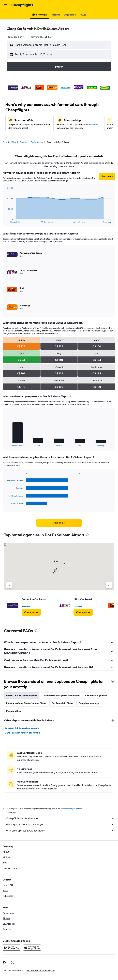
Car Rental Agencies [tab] (96, 696)
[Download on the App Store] (32, 948)
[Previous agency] (9, 585)
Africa (13, 142)
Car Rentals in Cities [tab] (62, 703)
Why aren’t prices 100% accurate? (61, 831)
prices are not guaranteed (71, 809)
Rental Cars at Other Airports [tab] (22, 696)
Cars (5, 142)
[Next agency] (109, 585)
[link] (107, 176)
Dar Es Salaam (37, 142)
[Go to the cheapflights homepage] (24, 5)
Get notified (92, 125)
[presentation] (87, 535)
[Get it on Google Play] (12, 948)
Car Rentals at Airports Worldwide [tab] (61, 696)
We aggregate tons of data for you (61, 825)
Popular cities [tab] (14, 711)
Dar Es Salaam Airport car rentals (22, 733)
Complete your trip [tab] (89, 703)
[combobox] (17, 37)
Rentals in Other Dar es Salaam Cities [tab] (26, 703)
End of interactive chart (5, 220)
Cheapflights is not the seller (61, 818)
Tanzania (23, 142)
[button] (6, 5)
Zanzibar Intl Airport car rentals (22, 728)
